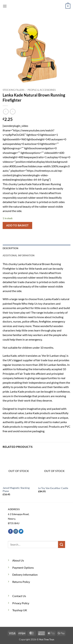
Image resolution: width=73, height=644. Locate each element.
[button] (5, 6)
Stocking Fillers (13, 90)
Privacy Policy (21, 603)
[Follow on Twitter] (21, 531)
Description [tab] (10, 248)
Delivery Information (25, 575)
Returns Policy (21, 582)
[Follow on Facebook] (10, 531)
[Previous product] (13, 112)
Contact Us (19, 596)
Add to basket (18, 225)
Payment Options (23, 568)
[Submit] (62, 544)
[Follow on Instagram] (16, 531)
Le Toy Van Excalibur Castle (53, 488)
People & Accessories (42, 90)
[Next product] (6, 112)
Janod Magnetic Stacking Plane (16, 489)
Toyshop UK (20, 610)
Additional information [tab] (19, 255)
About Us (18, 560)
